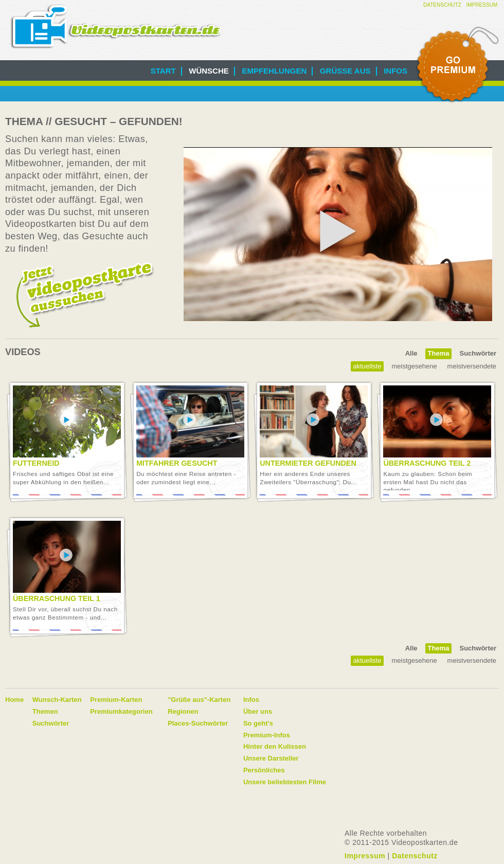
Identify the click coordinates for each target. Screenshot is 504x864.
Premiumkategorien (121, 711)
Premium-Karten (116, 700)
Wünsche (209, 71)
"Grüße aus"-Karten (199, 700)
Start (163, 71)
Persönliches (264, 770)
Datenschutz (442, 5)
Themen (45, 711)
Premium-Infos (267, 735)
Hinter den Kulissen (275, 746)
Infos (395, 71)
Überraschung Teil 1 (57, 598)
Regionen (183, 711)
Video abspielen (66, 420)
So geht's (258, 723)
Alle (411, 353)
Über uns (258, 711)
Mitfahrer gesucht (177, 463)
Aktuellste (367, 366)
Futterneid (36, 463)
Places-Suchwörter (198, 723)
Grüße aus (345, 71)
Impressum (482, 5)
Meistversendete (472, 366)
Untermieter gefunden (308, 463)
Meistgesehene (414, 366)
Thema (439, 353)
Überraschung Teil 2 (427, 463)
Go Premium (457, 65)
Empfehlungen (274, 71)
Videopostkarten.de (116, 27)
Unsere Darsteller (271, 758)
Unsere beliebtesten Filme (285, 782)
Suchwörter (478, 353)
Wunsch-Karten (57, 700)
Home (14, 700)
